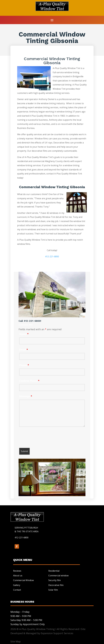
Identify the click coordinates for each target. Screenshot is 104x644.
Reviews (17, 571)
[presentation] (40, 438)
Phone (24, 365)
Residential (54, 571)
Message (26, 396)
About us (18, 576)
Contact (17, 590)
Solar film (53, 590)
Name (24, 334)
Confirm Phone (29, 381)
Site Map (16, 641)
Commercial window (58, 576)
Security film (55, 580)
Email (24, 350)
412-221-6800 (52, 256)
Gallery (17, 585)
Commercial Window (23, 580)
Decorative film (56, 585)
